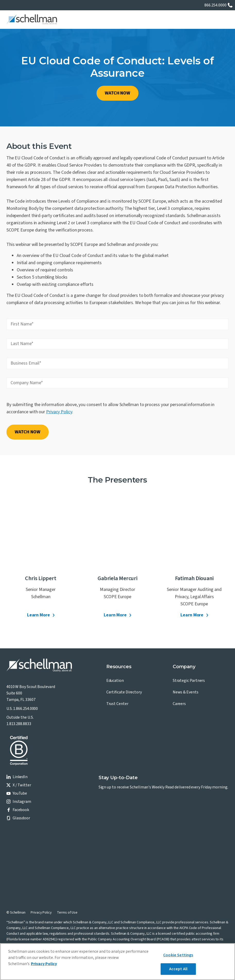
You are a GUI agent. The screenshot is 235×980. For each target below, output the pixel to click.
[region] (117, 962)
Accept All (178, 969)
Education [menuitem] (115, 681)
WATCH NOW (117, 93)
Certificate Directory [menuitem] (124, 692)
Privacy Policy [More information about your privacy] (44, 964)
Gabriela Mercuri (117, 578)
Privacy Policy (59, 412)
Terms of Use (67, 913)
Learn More (38, 615)
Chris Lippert (41, 578)
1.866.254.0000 (25, 709)
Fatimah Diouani (194, 578)
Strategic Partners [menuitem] (189, 681)
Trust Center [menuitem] (117, 704)
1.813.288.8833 (19, 724)
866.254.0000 (215, 5)
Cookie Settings (178, 955)
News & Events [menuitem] (186, 692)
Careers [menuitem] (179, 704)
